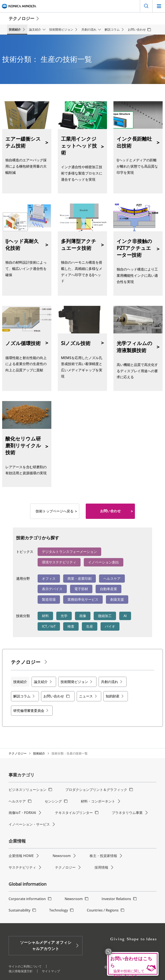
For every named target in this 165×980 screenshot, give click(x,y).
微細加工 (105, 616)
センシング (53, 801)
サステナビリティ (22, 867)
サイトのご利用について (25, 966)
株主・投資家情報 (103, 856)
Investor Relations (116, 899)
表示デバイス (52, 589)
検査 (71, 626)
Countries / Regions (103, 910)
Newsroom (62, 856)
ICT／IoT (49, 626)
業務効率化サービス (83, 599)
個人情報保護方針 (21, 971)
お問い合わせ (110, 511)
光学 (64, 616)
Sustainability (19, 910)
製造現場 (49, 599)
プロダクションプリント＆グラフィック (96, 790)
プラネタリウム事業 (127, 813)
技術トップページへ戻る (55, 511)
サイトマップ (51, 971)
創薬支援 (117, 599)
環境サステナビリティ (59, 562)
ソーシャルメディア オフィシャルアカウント (46, 945)
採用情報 (101, 867)
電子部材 (81, 589)
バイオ (110, 626)
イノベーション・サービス (29, 824)
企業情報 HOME (21, 856)
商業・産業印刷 (79, 579)
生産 (90, 626)
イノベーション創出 (104, 562)
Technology (59, 910)
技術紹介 (39, 753)
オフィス (49, 579)
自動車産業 (108, 589)
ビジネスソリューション (27, 790)
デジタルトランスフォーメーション (69, 552)
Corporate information (27, 899)
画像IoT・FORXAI (22, 813)
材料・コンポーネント (98, 801)
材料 (45, 616)
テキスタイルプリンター (74, 813)
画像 (83, 616)
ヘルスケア (112, 579)
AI (125, 616)
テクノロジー (18, 753)
